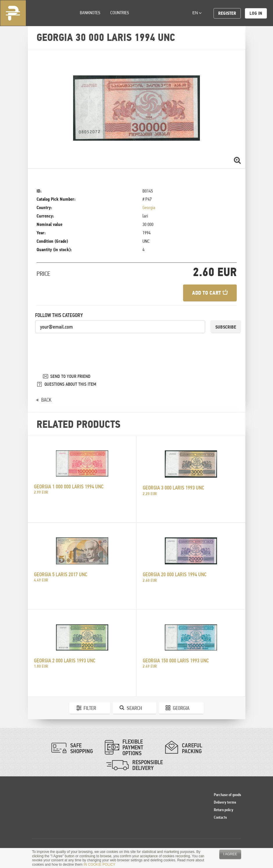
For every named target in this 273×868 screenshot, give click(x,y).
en (197, 13)
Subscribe (226, 327)
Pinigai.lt (13, 13)
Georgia (149, 208)
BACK (46, 400)
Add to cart (210, 293)
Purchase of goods (227, 795)
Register (227, 13)
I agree (230, 854)
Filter (90, 708)
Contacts (220, 817)
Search (134, 708)
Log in (256, 13)
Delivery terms (225, 802)
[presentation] (79, 345)
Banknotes (90, 13)
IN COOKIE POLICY (99, 865)
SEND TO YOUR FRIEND (70, 376)
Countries (120, 13)
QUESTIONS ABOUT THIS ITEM (70, 384)
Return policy (224, 810)
